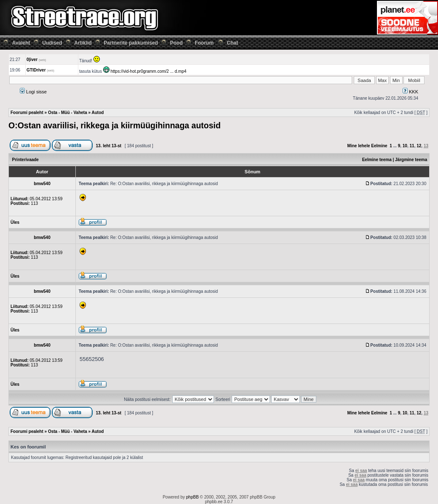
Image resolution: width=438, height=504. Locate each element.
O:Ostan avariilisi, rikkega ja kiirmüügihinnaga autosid (115, 125)
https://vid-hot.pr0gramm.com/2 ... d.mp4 (148, 71)
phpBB (192, 497)
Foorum (204, 43)
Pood (176, 43)
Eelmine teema (377, 160)
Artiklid (83, 43)
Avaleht (21, 43)
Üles (15, 222)
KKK (410, 92)
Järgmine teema (411, 160)
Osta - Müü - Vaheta (68, 113)
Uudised (52, 43)
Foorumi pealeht (27, 113)
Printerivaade (25, 160)
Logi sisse (33, 92)
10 (405, 146)
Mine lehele (359, 146)
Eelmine (379, 146)
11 (412, 146)
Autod (97, 113)
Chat (233, 43)
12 (419, 146)
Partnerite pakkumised (131, 43)
